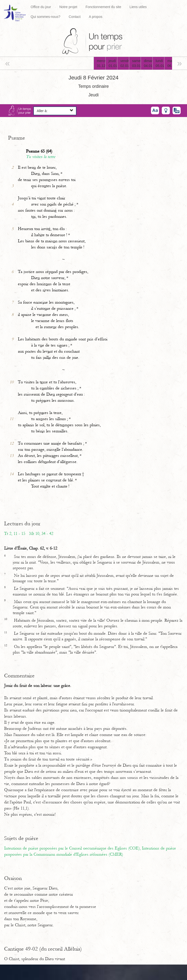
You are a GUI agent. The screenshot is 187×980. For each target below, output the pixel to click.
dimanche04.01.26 (148, 63)
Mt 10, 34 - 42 (41, 534)
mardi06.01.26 (172, 63)
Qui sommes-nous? (45, 17)
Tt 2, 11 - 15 (15, 534)
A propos (95, 17)
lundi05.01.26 (160, 63)
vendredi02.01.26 (125, 63)
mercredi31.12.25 (101, 63)
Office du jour (41, 7)
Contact (75, 17)
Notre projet (68, 7)
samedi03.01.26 (136, 63)
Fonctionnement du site (103, 7)
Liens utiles (138, 7)
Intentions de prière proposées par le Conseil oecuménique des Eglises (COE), (73, 848)
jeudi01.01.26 (113, 63)
